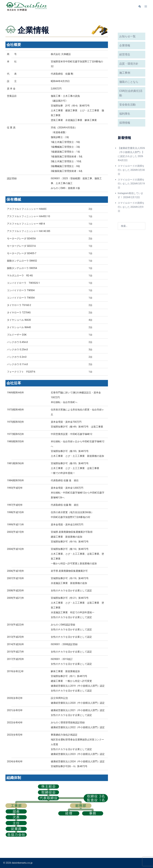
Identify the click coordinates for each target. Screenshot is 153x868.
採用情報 (125, 123)
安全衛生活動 (127, 105)
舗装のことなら (129, 82)
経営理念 (125, 54)
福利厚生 (125, 114)
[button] (140, 6)
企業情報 (125, 45)
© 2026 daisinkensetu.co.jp (18, 863)
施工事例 (125, 73)
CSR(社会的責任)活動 (131, 93)
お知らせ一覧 (127, 36)
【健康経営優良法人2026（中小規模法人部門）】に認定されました (131, 152)
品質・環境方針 (129, 64)
